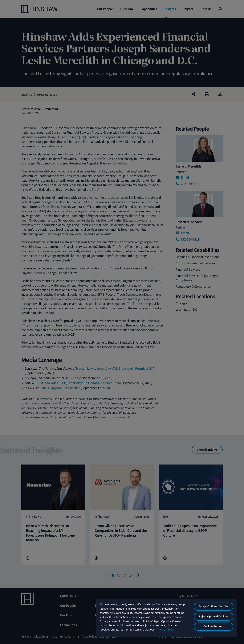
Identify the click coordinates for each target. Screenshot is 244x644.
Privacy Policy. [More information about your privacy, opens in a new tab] (165, 630)
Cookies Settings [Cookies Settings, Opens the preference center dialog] (213, 626)
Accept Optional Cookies (213, 606)
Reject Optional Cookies (213, 617)
